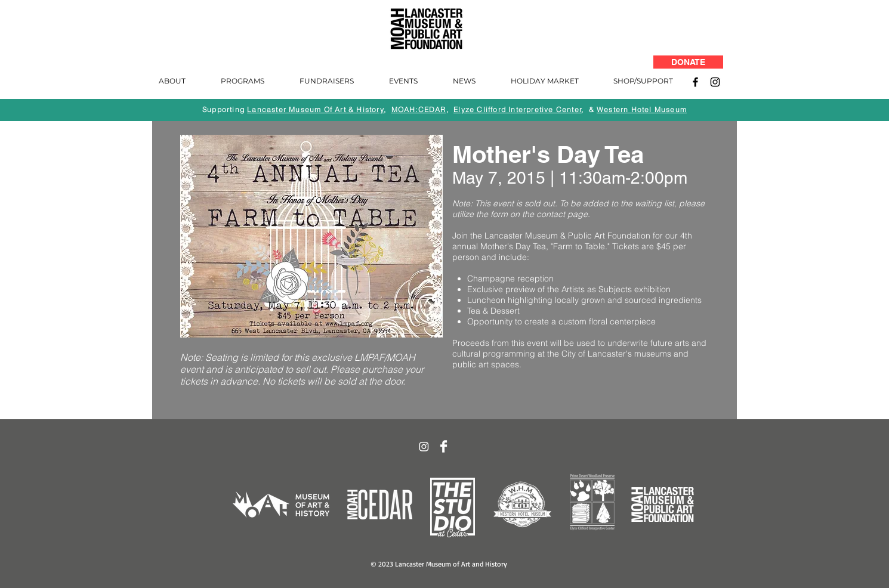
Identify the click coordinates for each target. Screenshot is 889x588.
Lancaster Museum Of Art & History (316, 109)
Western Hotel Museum (642, 109)
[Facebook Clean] (444, 446)
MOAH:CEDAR (419, 109)
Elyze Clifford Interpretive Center (518, 109)
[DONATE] (688, 62)
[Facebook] (695, 82)
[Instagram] (715, 82)
